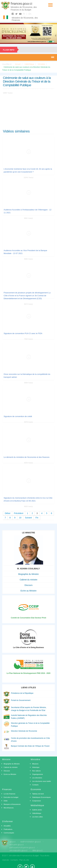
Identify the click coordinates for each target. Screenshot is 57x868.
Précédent (19, 513)
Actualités (7, 826)
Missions (35, 764)
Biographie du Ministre (28, 574)
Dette (6, 801)
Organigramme (37, 774)
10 (20, 518)
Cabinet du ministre (29, 580)
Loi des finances (9, 794)
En (30, 14)
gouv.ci (12, 842)
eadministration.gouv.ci (31, 842)
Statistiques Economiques (41, 797)
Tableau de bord (38, 794)
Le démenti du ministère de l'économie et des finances (27, 457)
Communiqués (9, 833)
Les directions (37, 778)
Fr (24, 14)
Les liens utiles (37, 817)
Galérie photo (37, 810)
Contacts (35, 785)
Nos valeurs (36, 771)
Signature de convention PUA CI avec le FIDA (23, 333)
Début (8, 513)
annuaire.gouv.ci (17, 845)
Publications (8, 829)
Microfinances (9, 808)
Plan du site (24, 860)
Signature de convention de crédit (18, 416)
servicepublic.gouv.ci (18, 850)
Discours (28, 585)
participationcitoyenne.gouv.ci (22, 847)
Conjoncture (36, 801)
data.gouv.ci (37, 850)
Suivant (28, 518)
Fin (37, 518)
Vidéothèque (37, 813)
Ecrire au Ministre (29, 591)
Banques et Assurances (12, 804)
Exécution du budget (11, 797)
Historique (36, 767)
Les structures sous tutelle (42, 781)
